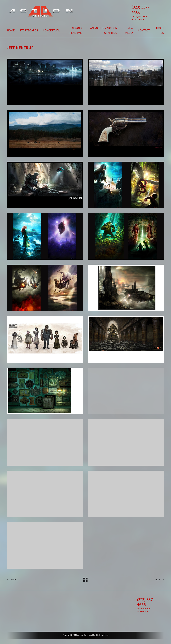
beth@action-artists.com (139, 18)
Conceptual (51, 31)
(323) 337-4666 (140, 10)
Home (11, 31)
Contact (144, 31)
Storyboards (29, 31)
